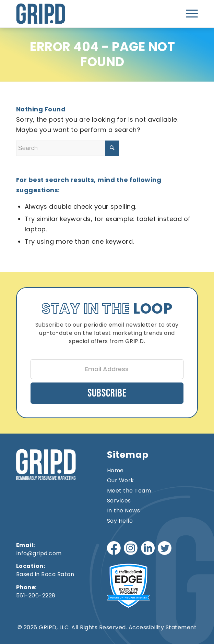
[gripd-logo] (71, 14)
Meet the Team (129, 491)
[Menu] (190, 14)
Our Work (121, 481)
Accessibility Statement (163, 627)
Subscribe (107, 393)
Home (115, 471)
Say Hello (120, 521)
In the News (124, 511)
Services (119, 501)
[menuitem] (190, 14)
